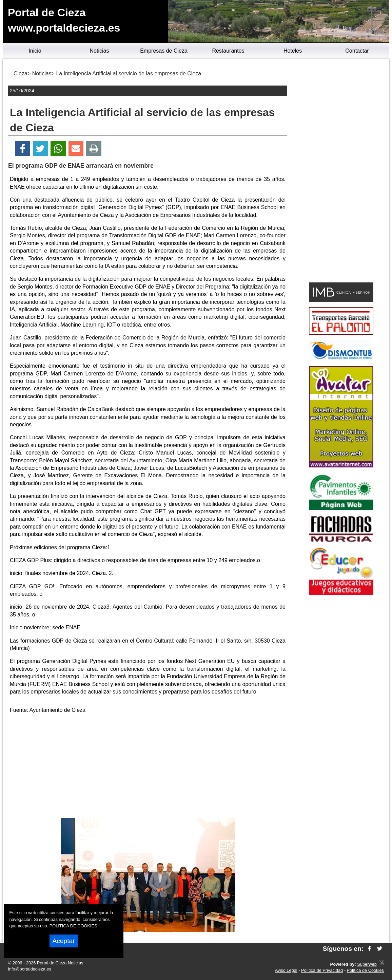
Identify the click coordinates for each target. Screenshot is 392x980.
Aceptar (63, 941)
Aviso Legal (286, 970)
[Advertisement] (148, 767)
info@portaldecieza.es (30, 969)
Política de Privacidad (322, 970)
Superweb (367, 964)
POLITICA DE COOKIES (73, 926)
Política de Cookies (365, 970)
